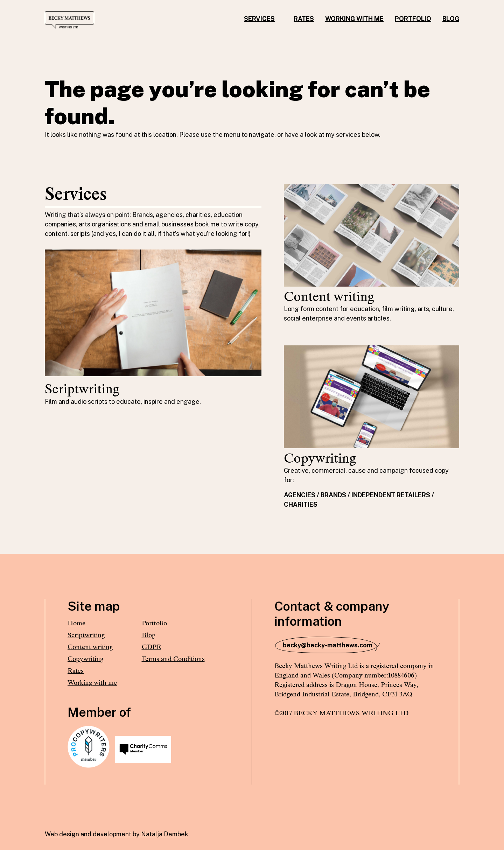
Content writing (90, 647)
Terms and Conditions (173, 659)
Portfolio (413, 19)
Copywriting (85, 659)
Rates (304, 19)
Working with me (354, 19)
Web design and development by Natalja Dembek (117, 834)
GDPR (152, 647)
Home (76, 623)
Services (259, 19)
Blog (451, 19)
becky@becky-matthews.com (327, 645)
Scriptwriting (86, 635)
